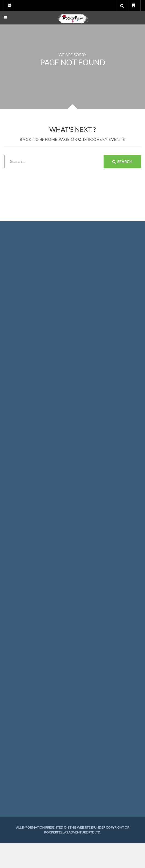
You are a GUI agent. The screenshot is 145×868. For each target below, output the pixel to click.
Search (122, 162)
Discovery (95, 139)
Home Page (57, 139)
